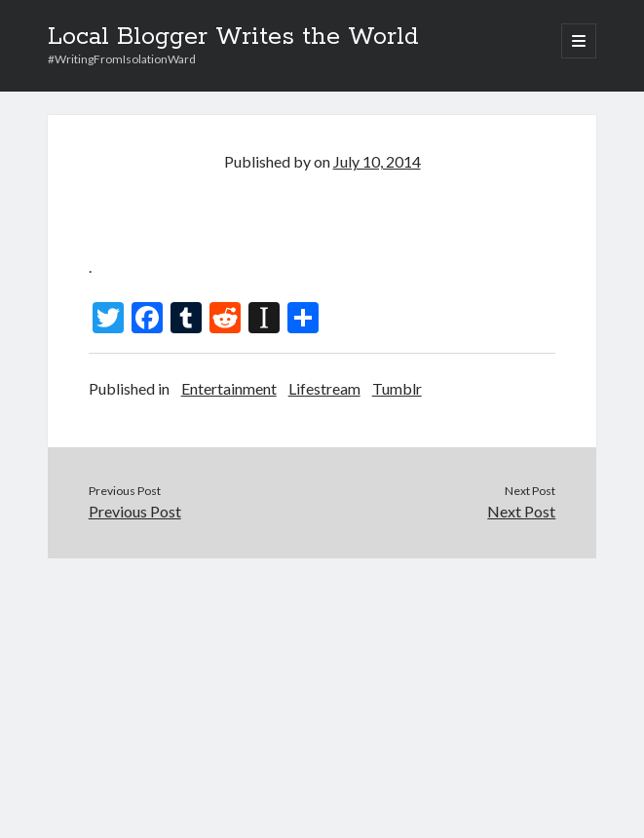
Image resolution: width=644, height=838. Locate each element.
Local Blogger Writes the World (233, 37)
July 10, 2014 (377, 161)
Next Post (521, 511)
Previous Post (135, 511)
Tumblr (397, 388)
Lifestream (324, 388)
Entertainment (229, 388)
